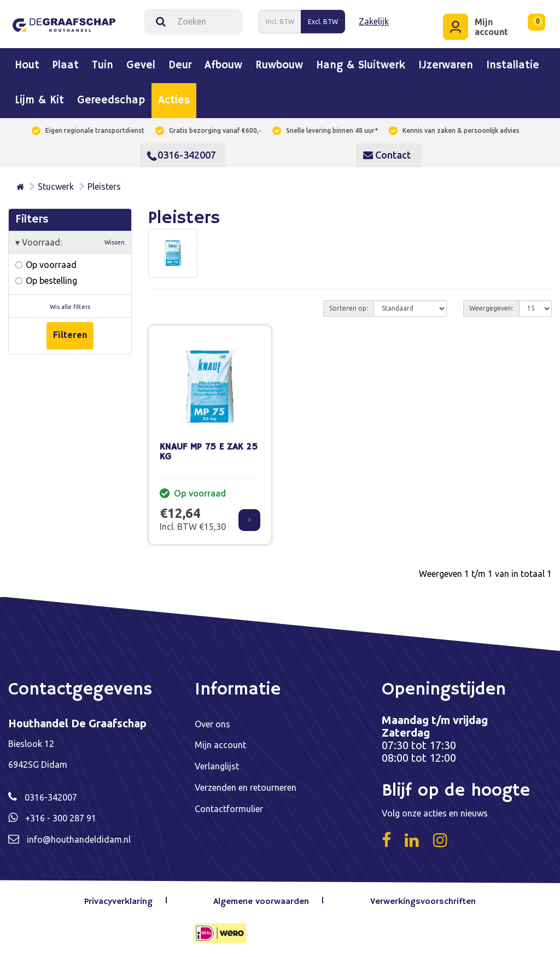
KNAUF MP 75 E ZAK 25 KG (209, 452)
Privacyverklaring (118, 901)
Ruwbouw (279, 66)
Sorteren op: (349, 308)
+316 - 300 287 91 (61, 818)
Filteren (70, 335)
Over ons (212, 723)
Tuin (103, 66)
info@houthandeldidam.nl (79, 838)
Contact (387, 155)
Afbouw (223, 66)
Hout (27, 66)
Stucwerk (56, 186)
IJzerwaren (446, 66)
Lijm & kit (39, 101)
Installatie (513, 66)
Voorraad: (70, 242)
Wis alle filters (70, 306)
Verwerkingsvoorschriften (423, 901)
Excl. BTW (323, 21)
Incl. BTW (280, 21)
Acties (174, 101)
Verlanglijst (217, 765)
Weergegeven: (491, 308)
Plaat (66, 66)
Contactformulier (229, 807)
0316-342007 (182, 155)
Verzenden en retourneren (246, 786)
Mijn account (220, 744)
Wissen (115, 242)
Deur (180, 66)
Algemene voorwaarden (262, 901)
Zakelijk (374, 21)
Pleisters (104, 186)
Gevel (141, 66)
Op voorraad (46, 264)
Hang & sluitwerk (361, 66)
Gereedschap (111, 101)
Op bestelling (46, 280)
